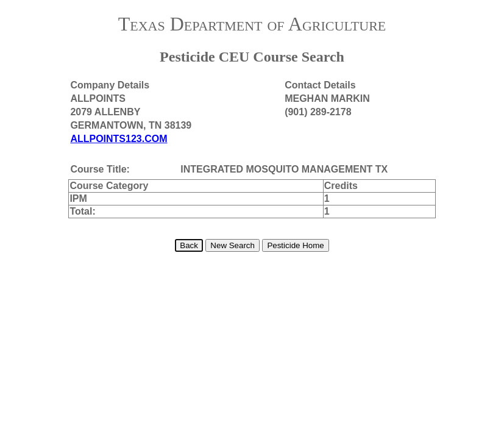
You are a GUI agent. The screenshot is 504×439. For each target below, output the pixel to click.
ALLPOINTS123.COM (119, 139)
